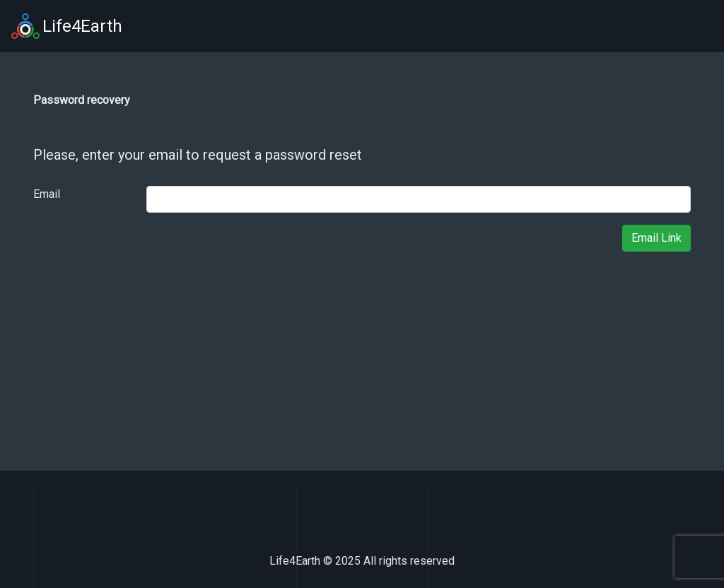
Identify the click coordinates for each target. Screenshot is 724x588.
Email (47, 194)
